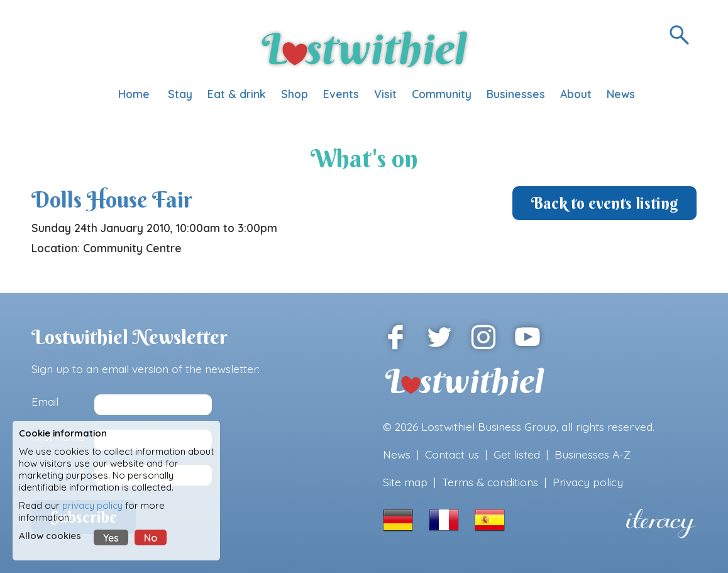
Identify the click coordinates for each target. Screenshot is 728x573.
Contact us (452, 454)
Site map (405, 482)
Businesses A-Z (593, 454)
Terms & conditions (490, 482)
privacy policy (92, 505)
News (397, 454)
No (151, 538)
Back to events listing (604, 203)
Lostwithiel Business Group (489, 426)
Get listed (517, 454)
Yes (111, 538)
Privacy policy (588, 482)
